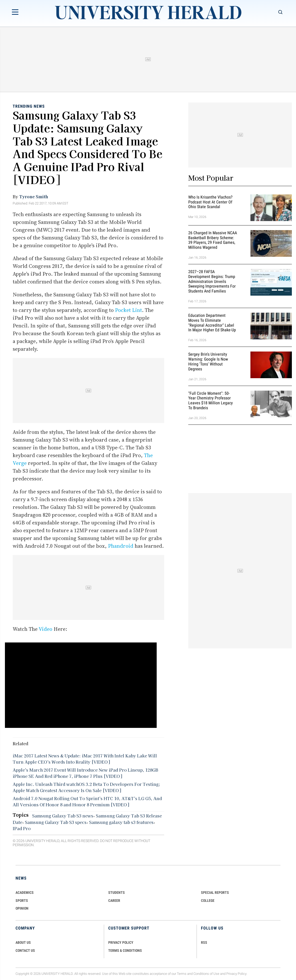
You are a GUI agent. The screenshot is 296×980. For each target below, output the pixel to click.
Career (114, 901)
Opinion (22, 908)
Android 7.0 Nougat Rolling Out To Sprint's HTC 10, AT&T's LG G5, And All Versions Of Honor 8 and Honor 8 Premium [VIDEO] (87, 801)
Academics (25, 893)
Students (117, 893)
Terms (182, 974)
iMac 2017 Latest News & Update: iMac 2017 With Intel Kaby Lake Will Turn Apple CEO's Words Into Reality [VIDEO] (85, 759)
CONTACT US (25, 950)
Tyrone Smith (34, 196)
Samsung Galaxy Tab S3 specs (56, 822)
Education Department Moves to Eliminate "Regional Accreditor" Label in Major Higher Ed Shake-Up (212, 323)
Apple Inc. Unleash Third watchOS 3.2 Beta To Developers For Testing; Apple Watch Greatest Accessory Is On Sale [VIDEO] (86, 787)
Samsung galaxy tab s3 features (121, 822)
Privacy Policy (236, 974)
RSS (204, 942)
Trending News (29, 106)
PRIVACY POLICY (121, 942)
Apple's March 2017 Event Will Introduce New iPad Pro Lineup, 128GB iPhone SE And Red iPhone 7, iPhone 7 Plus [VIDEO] (85, 773)
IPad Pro (22, 828)
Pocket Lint (128, 310)
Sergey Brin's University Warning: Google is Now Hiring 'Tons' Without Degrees (208, 361)
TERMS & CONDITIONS (125, 950)
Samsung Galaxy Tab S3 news (63, 816)
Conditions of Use (206, 974)
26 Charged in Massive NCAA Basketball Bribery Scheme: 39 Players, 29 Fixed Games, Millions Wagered (213, 240)
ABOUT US (23, 942)
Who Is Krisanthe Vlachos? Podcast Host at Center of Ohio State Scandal (210, 202)
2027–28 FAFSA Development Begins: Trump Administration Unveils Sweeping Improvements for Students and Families (212, 281)
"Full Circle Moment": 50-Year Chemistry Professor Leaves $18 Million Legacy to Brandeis (211, 401)
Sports (22, 901)
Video (45, 629)
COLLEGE (208, 901)
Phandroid (121, 546)
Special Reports (215, 893)
